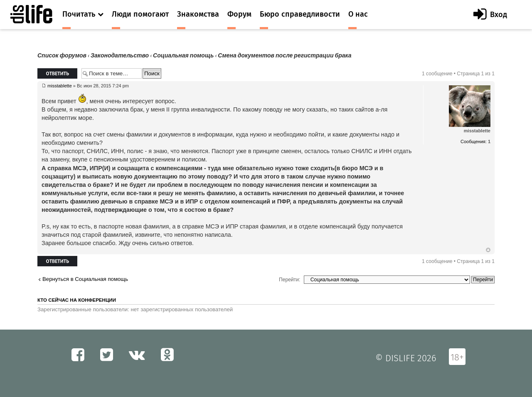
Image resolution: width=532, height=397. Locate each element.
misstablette (60, 86)
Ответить (57, 73)
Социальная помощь (183, 56)
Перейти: (289, 280)
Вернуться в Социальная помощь (85, 279)
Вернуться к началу (488, 250)
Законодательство (120, 56)
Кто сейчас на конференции (77, 300)
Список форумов (62, 56)
